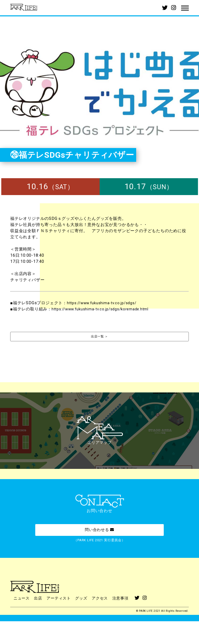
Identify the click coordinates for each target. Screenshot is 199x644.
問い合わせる (99, 547)
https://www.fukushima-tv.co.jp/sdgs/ (104, 303)
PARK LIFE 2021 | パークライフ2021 (26, 8)
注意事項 (126, 621)
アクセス (104, 621)
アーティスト (61, 621)
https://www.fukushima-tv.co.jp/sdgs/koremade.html (103, 309)
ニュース (22, 621)
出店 (40, 621)
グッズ (85, 621)
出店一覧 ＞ (100, 337)
